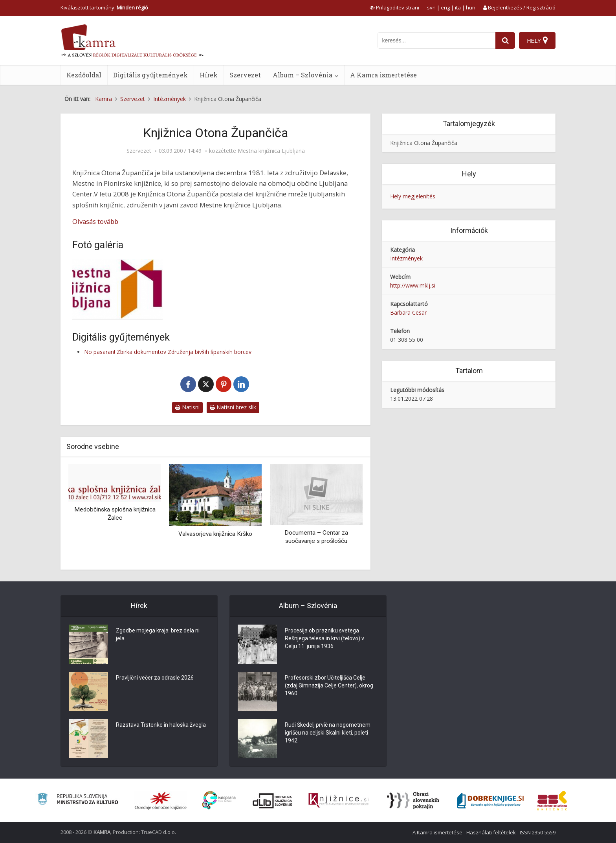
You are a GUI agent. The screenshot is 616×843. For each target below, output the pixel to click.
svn (431, 7)
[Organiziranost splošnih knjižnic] (161, 801)
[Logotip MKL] (117, 289)
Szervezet (245, 75)
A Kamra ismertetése (383, 75)
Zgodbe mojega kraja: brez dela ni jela (158, 634)
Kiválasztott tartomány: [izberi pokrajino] (104, 7)
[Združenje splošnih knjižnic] (552, 801)
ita (458, 7)
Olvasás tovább (95, 221)
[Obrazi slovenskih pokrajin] (413, 801)
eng (445, 7)
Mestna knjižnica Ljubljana (271, 151)
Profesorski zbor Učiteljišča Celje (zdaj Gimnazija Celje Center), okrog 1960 (329, 685)
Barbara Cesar (408, 312)
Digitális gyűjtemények (150, 75)
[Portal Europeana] (219, 800)
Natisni (187, 407)
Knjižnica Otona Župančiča (424, 143)
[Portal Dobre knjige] (490, 801)
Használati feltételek (491, 832)
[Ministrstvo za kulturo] (78, 800)
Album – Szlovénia (302, 75)
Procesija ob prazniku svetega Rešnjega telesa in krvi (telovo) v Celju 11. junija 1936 (324, 638)
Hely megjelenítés (413, 196)
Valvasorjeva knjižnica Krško (215, 534)
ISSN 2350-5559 (538, 832)
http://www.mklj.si (413, 285)
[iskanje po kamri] (436, 40)
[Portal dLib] (273, 801)
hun (471, 7)
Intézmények (406, 258)
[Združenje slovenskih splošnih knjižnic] (338, 801)
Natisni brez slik (233, 407)
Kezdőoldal (84, 75)
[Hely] (537, 40)
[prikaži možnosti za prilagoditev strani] (394, 7)
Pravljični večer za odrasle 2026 (155, 678)
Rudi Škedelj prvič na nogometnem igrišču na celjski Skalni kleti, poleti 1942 (328, 733)
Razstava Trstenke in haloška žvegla (161, 725)
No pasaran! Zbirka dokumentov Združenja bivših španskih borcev (168, 352)
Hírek (209, 75)
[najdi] (505, 40)
